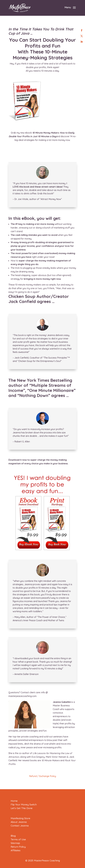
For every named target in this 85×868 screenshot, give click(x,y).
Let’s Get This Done (22, 808)
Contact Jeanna (20, 826)
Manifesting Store (20, 818)
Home (14, 801)
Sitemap (15, 843)
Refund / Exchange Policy (43, 776)
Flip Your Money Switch (24, 804)
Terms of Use (18, 839)
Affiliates (16, 850)
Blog (13, 836)
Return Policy (18, 847)
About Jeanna (19, 822)
